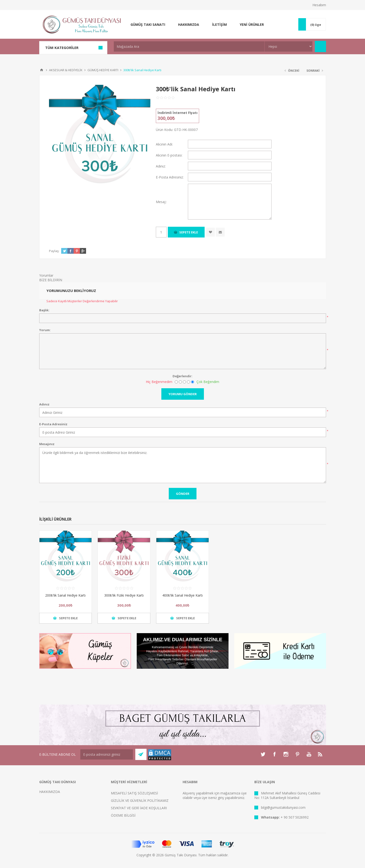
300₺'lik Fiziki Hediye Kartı (124, 595)
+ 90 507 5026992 (295, 817)
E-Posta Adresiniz (53, 424)
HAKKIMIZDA (50, 792)
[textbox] (189, 46)
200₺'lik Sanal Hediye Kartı (65, 595)
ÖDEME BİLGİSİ (123, 815)
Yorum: (45, 330)
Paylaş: (54, 251)
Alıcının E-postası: (169, 155)
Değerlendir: (182, 376)
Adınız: (161, 166)
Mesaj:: (161, 202)
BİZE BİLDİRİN (51, 280)
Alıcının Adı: (164, 144)
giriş (221, 798)
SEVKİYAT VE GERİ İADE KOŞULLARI (139, 808)
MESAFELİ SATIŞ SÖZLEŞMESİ (134, 793)
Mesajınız (47, 444)
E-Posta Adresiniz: (170, 177)
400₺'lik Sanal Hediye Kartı (182, 595)
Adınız (44, 404)
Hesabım (319, 5)
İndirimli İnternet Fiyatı (177, 113)
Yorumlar (46, 275)
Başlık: (44, 310)
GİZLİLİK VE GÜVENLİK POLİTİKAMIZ (140, 801)
